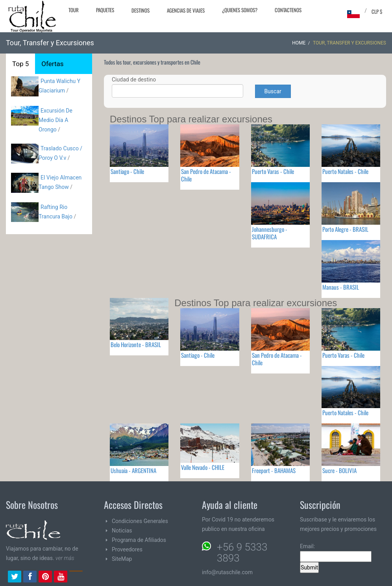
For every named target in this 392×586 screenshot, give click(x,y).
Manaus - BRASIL (341, 287)
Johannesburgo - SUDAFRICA (270, 233)
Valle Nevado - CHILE (203, 467)
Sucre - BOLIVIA (339, 470)
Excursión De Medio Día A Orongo (55, 120)
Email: (336, 553)
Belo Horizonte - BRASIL (136, 344)
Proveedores (127, 549)
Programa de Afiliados (139, 540)
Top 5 (20, 64)
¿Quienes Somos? (240, 10)
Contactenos (288, 10)
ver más (65, 558)
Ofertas (52, 64)
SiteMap (122, 559)
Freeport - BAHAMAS (274, 470)
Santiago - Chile (127, 171)
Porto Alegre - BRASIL (345, 229)
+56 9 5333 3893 (242, 553)
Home (299, 43)
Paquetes (105, 10)
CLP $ (377, 11)
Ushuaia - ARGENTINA (133, 470)
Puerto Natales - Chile (345, 171)
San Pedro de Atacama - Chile (206, 175)
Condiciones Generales (140, 521)
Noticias (122, 531)
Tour (74, 10)
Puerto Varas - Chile (273, 171)
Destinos (141, 10)
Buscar (273, 91)
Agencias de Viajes (186, 10)
